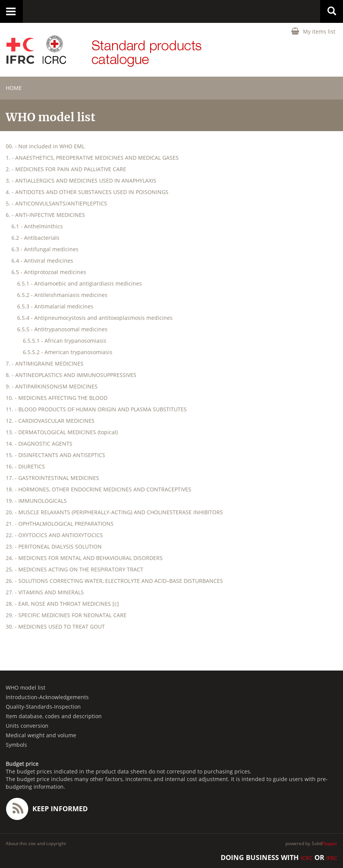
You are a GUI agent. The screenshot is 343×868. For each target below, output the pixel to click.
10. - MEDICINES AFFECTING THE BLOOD (57, 398)
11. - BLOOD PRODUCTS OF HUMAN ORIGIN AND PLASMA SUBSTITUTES (96, 409)
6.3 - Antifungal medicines (45, 249)
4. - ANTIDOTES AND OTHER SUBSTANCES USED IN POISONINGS (87, 192)
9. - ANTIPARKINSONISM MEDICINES (52, 386)
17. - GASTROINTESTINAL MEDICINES (52, 478)
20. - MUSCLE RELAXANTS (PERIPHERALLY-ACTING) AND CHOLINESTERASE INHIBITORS (114, 512)
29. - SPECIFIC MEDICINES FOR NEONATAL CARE (66, 615)
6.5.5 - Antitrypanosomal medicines (62, 329)
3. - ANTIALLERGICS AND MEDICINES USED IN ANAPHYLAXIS (81, 180)
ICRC (307, 858)
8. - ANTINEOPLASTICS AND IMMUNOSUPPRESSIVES (71, 375)
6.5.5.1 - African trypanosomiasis (65, 341)
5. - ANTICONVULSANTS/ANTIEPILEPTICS (56, 203)
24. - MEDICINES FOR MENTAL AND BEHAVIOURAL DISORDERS (84, 558)
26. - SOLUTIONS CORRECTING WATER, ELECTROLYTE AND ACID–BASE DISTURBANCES (114, 581)
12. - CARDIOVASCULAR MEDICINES (50, 421)
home (14, 88)
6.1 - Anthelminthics (37, 226)
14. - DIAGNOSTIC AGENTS (39, 444)
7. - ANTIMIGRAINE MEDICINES (45, 363)
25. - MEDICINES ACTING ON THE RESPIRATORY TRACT (75, 569)
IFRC (332, 858)
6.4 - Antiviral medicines (42, 261)
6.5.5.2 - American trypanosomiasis (68, 352)
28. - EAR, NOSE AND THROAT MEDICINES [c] (62, 604)
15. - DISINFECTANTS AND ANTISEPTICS (55, 455)
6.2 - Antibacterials (35, 238)
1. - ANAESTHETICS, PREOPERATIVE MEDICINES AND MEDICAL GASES (92, 158)
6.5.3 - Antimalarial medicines (55, 306)
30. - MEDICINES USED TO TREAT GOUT (55, 627)
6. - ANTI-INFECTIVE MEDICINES (45, 215)
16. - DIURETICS (25, 466)
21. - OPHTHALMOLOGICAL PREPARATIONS (60, 524)
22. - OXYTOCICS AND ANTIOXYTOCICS (54, 535)
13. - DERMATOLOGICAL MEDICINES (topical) (62, 432)
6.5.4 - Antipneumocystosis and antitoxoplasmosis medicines (95, 318)
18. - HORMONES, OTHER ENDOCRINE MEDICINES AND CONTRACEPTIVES (99, 489)
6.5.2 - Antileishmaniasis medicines (62, 295)
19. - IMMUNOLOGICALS (36, 501)
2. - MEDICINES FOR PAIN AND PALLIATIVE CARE (66, 169)
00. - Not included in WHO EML (45, 146)
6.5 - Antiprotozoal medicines (49, 272)
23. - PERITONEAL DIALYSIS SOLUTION (54, 546)
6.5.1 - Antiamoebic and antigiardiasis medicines (79, 283)
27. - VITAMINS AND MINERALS (45, 592)
